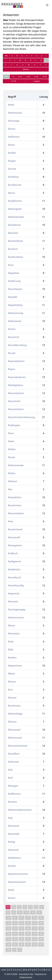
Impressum (41, 974)
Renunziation (16, 393)
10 (20, 912)
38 (8, 939)
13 (39, 912)
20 (8, 923)
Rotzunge (14, 121)
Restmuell (14, 537)
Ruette (12, 169)
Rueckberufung (17, 345)
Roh (10, 770)
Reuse (12, 129)
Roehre (12, 658)
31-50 (45, 77)
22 (21, 923)
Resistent (14, 826)
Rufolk (12, 153)
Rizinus (12, 722)
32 (8, 934)
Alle (6, 56)
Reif (10, 778)
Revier (12, 329)
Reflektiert (15, 858)
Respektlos (15, 497)
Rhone (12, 682)
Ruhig (12, 842)
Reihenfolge (15, 714)
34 (21, 934)
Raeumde (14, 834)
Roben (12, 449)
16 (21, 918)
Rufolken (13, 177)
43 (41, 939)
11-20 (28, 77)
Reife (11, 890)
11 (26, 912)
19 (41, 918)
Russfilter (14, 754)
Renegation (15, 545)
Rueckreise (15, 505)
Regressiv (14, 593)
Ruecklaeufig (16, 585)
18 (35, 918)
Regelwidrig (15, 305)
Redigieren (15, 561)
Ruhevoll (13, 850)
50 (8, 950)
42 (35, 939)
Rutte (11, 145)
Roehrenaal (15, 113)
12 (33, 912)
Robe (11, 441)
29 (28, 928)
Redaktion (14, 569)
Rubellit (13, 297)
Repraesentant (17, 882)
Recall (12, 353)
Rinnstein (14, 633)
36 (35, 934)
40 (21, 939)
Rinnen (12, 698)
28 (21, 928)
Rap (10, 818)
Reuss (12, 193)
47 (28, 944)
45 (15, 944)
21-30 (36, 77)
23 (28, 923)
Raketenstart (16, 617)
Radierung (14, 281)
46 (21, 944)
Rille (11, 650)
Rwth (11, 105)
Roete (12, 457)
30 (35, 928)
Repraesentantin (18, 874)
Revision (13, 233)
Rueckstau (14, 706)
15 (15, 918)
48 (35, 944)
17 (28, 918)
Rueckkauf (14, 577)
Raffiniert (14, 137)
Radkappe (14, 425)
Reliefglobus (15, 385)
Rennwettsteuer (18, 746)
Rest (11, 521)
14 (8, 918)
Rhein (11, 674)
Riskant (13, 481)
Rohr (11, 641)
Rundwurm (15, 185)
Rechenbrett (15, 241)
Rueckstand (15, 529)
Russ (11, 265)
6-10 (20, 77)
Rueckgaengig (17, 609)
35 (28, 934)
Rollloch (13, 553)
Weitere (26, 69)
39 (15, 939)
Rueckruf (13, 337)
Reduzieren (15, 321)
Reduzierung (16, 313)
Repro (12, 369)
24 (35, 923)
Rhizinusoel (15, 738)
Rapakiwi (14, 273)
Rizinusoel (14, 730)
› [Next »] (14, 950)
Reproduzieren (17, 377)
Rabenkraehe (16, 217)
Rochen (13, 802)
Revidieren (14, 225)
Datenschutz (26, 977)
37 (41, 934)
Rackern (13, 249)
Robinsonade (16, 465)
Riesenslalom (16, 513)
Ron (10, 690)
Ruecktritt (14, 401)
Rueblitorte (15, 201)
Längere (37, 81)
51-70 (14, 81)
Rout (11, 433)
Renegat (13, 786)
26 (8, 928)
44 (8, 944)
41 (28, 939)
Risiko (12, 473)
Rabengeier (15, 209)
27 (15, 928)
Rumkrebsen (16, 257)
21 (15, 923)
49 (41, 944)
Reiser (12, 898)
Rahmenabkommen (20, 810)
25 (41, 923)
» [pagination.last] (20, 950)
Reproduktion (16, 361)
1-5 (13, 77)
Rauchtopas (15, 289)
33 (15, 934)
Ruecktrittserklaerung (21, 417)
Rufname (13, 762)
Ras (10, 489)
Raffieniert (14, 794)
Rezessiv (13, 601)
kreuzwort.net (26, 974)
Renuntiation (16, 409)
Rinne (11, 625)
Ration (12, 866)
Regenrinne (15, 666)
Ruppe (12, 161)
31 (41, 928)
